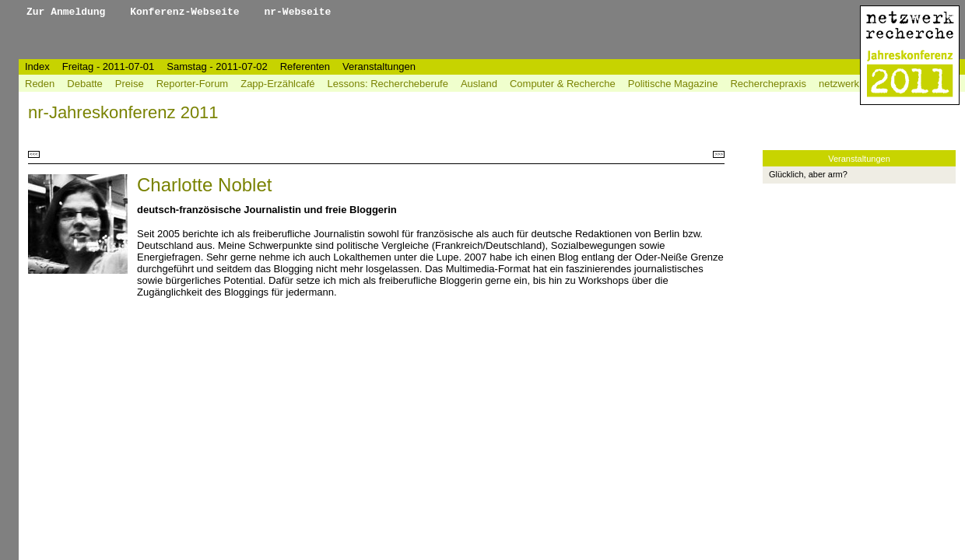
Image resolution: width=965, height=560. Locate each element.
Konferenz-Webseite (188, 12)
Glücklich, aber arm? (808, 174)
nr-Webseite (297, 12)
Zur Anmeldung (69, 12)
